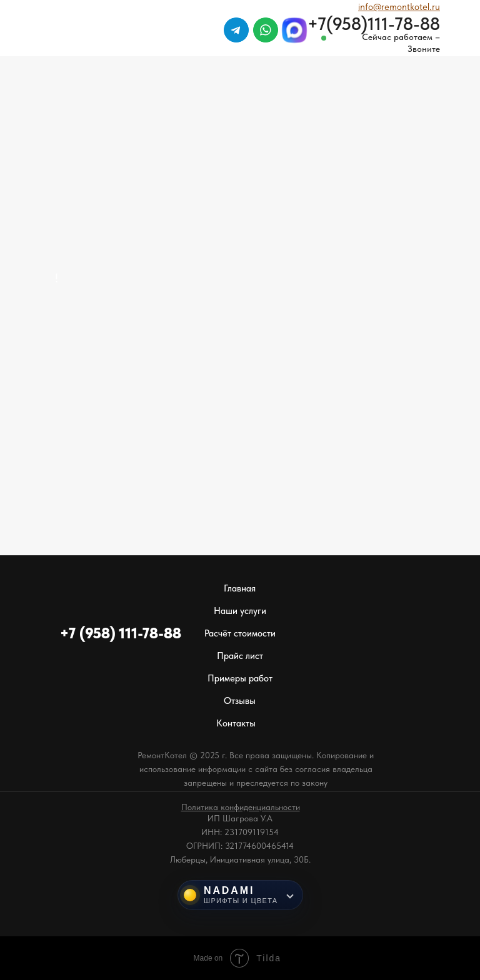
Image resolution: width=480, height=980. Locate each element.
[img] (417, 62)
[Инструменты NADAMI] (240, 895)
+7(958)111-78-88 (374, 24)
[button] (241, 807)
